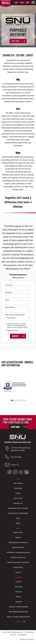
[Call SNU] (8, 457)
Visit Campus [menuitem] (18, 483)
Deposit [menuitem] (18, 537)
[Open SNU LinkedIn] (27, 472)
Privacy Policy (29, 632)
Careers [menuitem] (18, 572)
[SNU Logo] (9, 2)
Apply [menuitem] (22, 3)
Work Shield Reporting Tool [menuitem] (19, 612)
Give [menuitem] (28, 3)
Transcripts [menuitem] (18, 587)
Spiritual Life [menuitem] (18, 503)
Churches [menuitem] (19, 602)
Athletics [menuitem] (18, 592)
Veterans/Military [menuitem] (18, 547)
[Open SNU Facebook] (9, 472)
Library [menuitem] (18, 523)
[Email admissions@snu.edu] (18, 465)
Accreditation (22, 635)
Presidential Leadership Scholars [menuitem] (18, 552)
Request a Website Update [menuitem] (19, 607)
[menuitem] (33, 2)
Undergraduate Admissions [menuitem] (18, 542)
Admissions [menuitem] (18, 488)
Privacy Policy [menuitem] (18, 567)
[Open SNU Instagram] (15, 472)
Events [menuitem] (18, 493)
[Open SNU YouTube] (21, 472)
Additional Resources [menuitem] (18, 557)
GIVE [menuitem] (19, 622)
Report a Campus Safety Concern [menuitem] (19, 617)
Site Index (13, 635)
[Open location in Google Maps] (8, 449)
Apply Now (15, 41)
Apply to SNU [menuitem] (18, 532)
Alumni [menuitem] (18, 597)
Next (34, 389)
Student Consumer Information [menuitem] (18, 562)
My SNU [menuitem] (18, 582)
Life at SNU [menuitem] (18, 498)
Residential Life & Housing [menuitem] (18, 508)
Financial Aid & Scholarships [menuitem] (18, 513)
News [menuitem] (18, 518)
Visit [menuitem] (16, 3)
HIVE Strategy (30, 639)
